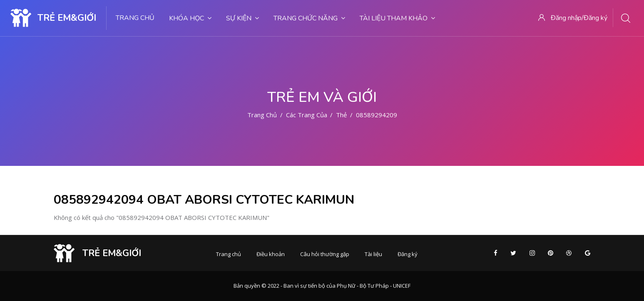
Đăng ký (408, 254)
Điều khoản (271, 254)
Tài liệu (373, 254)
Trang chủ (135, 18)
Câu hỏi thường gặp (325, 254)
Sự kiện (242, 18)
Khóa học (190, 18)
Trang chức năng (309, 18)
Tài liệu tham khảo (397, 18)
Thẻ (341, 115)
